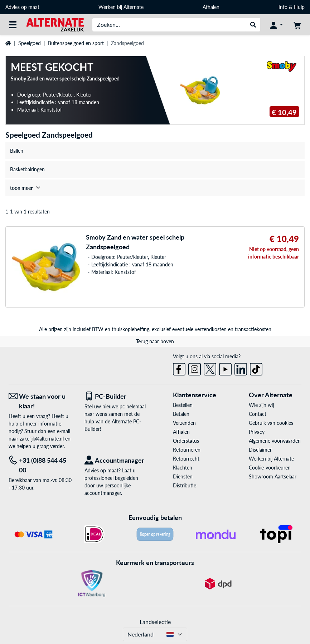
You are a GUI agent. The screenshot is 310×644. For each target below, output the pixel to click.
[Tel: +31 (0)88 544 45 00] (41, 465)
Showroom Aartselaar (273, 476)
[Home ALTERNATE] (55, 24)
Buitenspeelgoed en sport (76, 43)
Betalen (181, 414)
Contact (258, 414)
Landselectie (155, 622)
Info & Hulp (292, 7)
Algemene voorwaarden (275, 441)
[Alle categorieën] (13, 25)
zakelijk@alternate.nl (42, 439)
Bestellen (183, 405)
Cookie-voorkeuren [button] (270, 468)
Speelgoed (30, 43)
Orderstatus (186, 441)
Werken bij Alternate (121, 7)
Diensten (183, 476)
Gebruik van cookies (271, 423)
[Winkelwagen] (297, 25)
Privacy (257, 432)
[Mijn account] (276, 25)
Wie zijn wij (261, 405)
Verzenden (184, 423)
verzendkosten (211, 329)
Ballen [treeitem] (17, 151)
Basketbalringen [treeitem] (27, 169)
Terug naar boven (155, 341)
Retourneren (187, 450)
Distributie (185, 485)
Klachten (183, 468)
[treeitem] (155, 188)
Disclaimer (260, 450)
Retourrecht (186, 459)
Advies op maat (22, 7)
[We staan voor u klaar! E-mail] (41, 401)
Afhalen (211, 7)
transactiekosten (253, 329)
